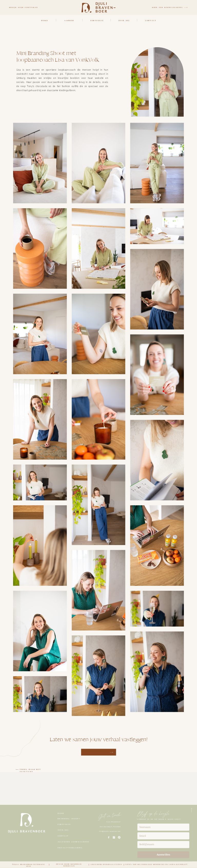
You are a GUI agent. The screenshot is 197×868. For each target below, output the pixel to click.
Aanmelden (163, 855)
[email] (163, 836)
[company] (163, 845)
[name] (163, 827)
